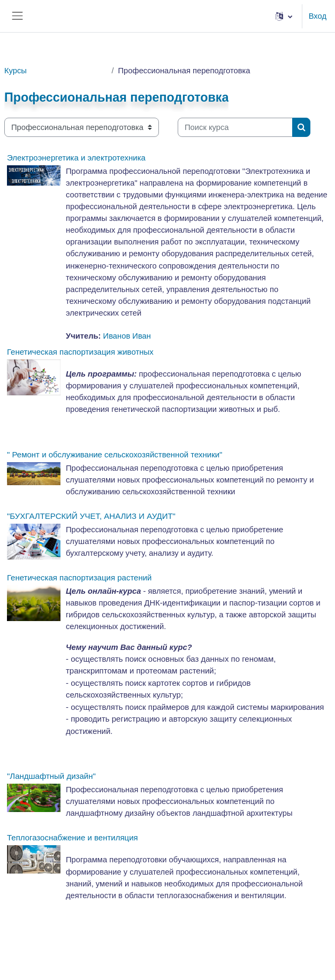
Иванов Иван (127, 336)
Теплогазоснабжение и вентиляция (73, 837)
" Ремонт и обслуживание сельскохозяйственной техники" (115, 454)
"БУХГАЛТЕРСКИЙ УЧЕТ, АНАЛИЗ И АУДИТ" (91, 516)
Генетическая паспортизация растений (79, 577)
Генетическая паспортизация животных (80, 352)
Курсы (16, 71)
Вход (318, 16)
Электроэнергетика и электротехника (76, 158)
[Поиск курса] (235, 127)
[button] (284, 16)
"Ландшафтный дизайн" (51, 776)
